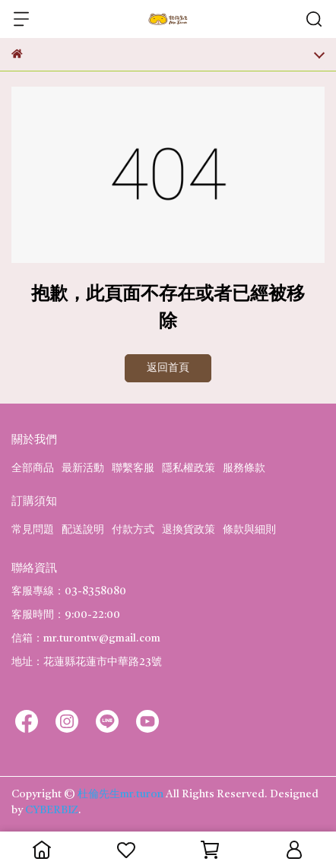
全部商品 (33, 468)
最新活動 (83, 468)
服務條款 (244, 468)
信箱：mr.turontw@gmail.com (86, 638)
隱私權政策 (189, 468)
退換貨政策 (189, 530)
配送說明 (83, 530)
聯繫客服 (133, 468)
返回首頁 (168, 368)
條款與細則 (249, 530)
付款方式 (133, 530)
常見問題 (33, 530)
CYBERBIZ (52, 810)
